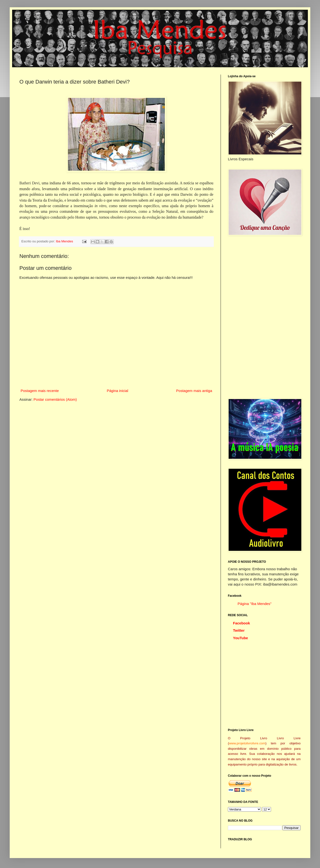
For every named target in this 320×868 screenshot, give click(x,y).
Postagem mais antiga (194, 391)
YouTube (240, 638)
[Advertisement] (264, 317)
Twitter (239, 630)
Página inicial (117, 391)
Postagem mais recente (40, 391)
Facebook (241, 623)
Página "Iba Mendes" (255, 604)
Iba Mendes (65, 241)
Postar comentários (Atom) (55, 399)
